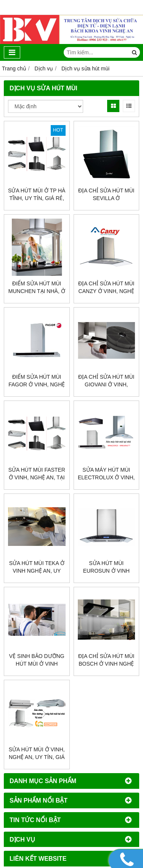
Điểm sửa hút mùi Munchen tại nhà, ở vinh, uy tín (37, 291)
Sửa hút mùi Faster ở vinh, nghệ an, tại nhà (37, 477)
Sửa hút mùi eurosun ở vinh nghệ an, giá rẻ (106, 571)
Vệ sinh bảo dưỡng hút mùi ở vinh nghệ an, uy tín (37, 664)
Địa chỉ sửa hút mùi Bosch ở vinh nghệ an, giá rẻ (106, 664)
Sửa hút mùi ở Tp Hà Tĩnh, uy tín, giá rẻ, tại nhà (37, 198)
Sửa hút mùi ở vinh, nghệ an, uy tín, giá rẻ (37, 757)
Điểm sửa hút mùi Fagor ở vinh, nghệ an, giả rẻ (37, 384)
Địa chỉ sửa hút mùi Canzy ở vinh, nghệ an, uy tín (106, 291)
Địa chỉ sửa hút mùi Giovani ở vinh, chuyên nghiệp (106, 384)
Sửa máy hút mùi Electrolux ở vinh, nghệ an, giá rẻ (106, 477)
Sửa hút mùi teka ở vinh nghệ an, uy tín (37, 571)
